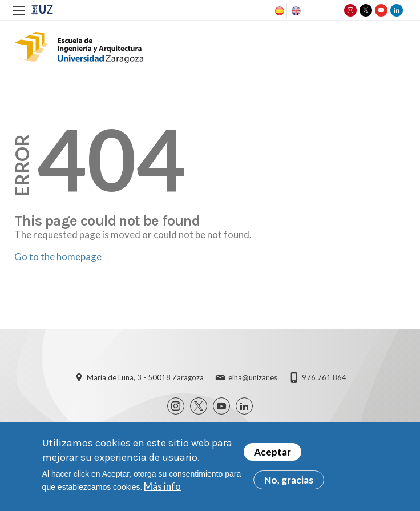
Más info (162, 490)
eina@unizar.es (253, 377)
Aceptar (272, 455)
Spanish (278, 11)
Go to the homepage (58, 257)
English (295, 11)
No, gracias (289, 483)
